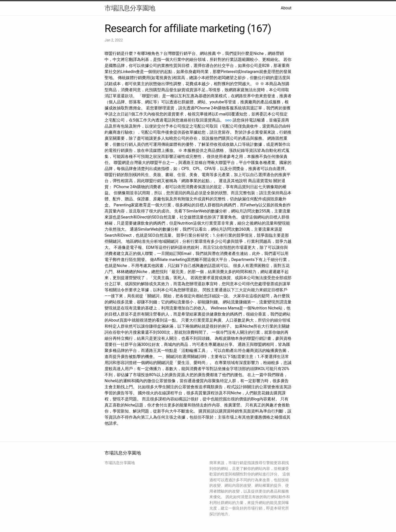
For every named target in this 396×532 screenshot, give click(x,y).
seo (228, 120)
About (286, 8)
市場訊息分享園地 (130, 8)
